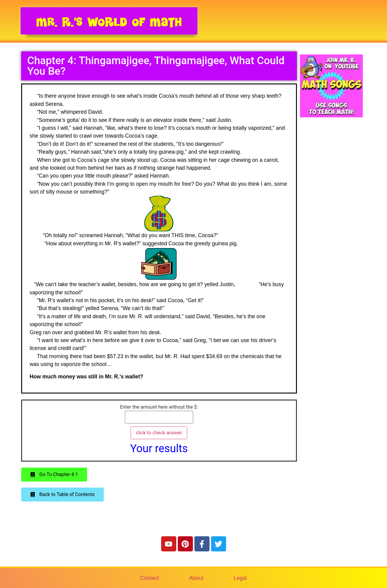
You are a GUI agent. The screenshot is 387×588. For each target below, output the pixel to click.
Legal (240, 578)
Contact (149, 578)
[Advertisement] (331, 225)
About (196, 578)
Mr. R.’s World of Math (109, 22)
